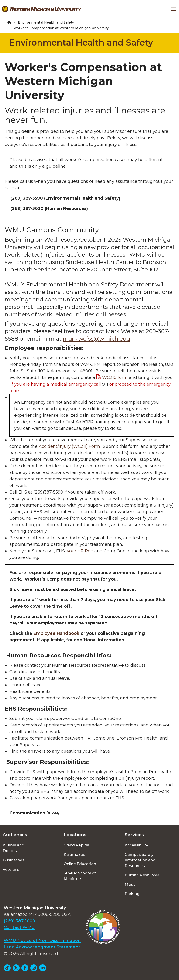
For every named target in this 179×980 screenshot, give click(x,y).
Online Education (80, 864)
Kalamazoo (75, 855)
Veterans (11, 869)
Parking (132, 894)
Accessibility (136, 845)
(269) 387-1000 (19, 921)
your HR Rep (80, 551)
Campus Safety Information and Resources (140, 860)
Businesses (14, 860)
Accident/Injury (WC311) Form (69, 446)
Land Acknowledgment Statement (42, 947)
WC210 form (115, 377)
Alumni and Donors (14, 848)
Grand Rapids (76, 845)
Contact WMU (19, 927)
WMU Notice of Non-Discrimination (42, 941)
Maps (130, 884)
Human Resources (142, 875)
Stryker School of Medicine (80, 876)
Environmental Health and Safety (46, 22)
